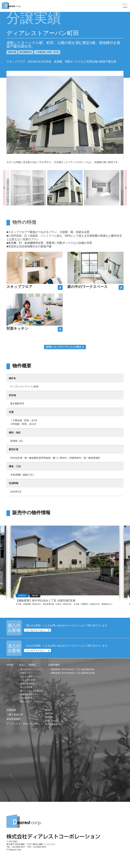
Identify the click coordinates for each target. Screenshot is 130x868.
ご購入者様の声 (15, 715)
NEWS (48, 710)
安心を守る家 (26, 687)
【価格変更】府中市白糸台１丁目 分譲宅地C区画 (72, 669)
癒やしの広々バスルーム (31, 702)
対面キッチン (26, 673)
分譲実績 (11, 710)
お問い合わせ (51, 721)
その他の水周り (27, 698)
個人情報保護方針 (53, 724)
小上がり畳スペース (29, 677)
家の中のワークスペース (31, 669)
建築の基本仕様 (27, 684)
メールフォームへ (36, 630)
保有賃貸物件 (14, 719)
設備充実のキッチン (29, 694)
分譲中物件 (54, 665)
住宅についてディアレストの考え (64, 347)
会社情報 (49, 714)
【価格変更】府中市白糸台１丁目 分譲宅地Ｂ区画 (72, 673)
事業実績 (49, 717)
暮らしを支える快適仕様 (31, 691)
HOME (10, 665)
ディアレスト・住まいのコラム (23, 724)
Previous (4, 188)
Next (126, 188)
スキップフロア (27, 680)
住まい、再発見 (27, 665)
